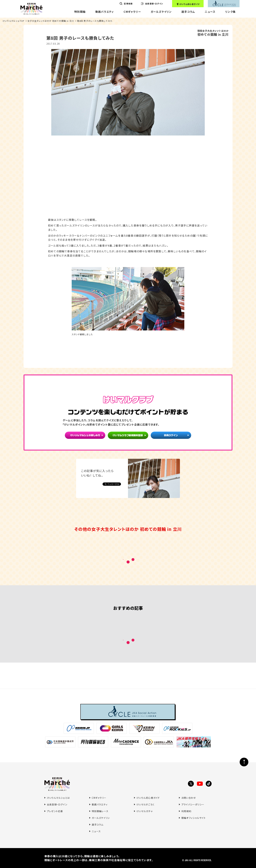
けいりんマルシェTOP (13, 21)
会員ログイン (171, 436)
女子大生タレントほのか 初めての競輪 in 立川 (51, 21)
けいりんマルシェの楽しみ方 (85, 436)
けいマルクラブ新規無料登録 (128, 436)
